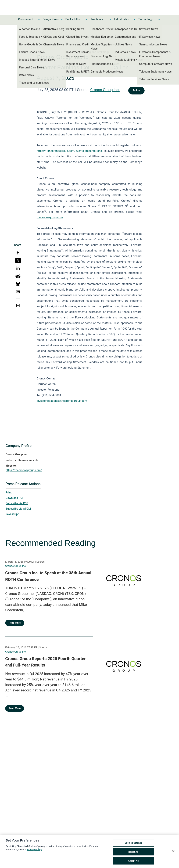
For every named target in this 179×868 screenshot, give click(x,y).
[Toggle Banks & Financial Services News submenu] (86, 19)
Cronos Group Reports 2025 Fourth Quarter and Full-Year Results (45, 662)
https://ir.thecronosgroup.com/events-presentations (69, 151)
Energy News (51, 19)
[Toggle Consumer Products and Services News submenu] (39, 19)
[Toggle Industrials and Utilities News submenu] (135, 19)
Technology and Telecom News (147, 19)
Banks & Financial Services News (74, 19)
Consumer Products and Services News (27, 19)
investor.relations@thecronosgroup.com (62, 401)
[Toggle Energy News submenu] (62, 19)
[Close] (173, 853)
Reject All (133, 853)
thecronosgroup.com (50, 217)
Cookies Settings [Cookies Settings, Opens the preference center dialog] (133, 844)
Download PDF (15, 498)
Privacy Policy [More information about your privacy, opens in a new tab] (34, 851)
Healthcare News (98, 19)
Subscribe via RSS (17, 503)
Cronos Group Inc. (105, 90)
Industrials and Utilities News (123, 19)
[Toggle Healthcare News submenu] (110, 19)
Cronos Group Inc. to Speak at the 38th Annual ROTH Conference (48, 576)
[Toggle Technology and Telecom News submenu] (159, 19)
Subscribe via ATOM (18, 509)
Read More (15, 623)
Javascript (12, 514)
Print (9, 492)
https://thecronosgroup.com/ (24, 470)
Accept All (133, 863)
